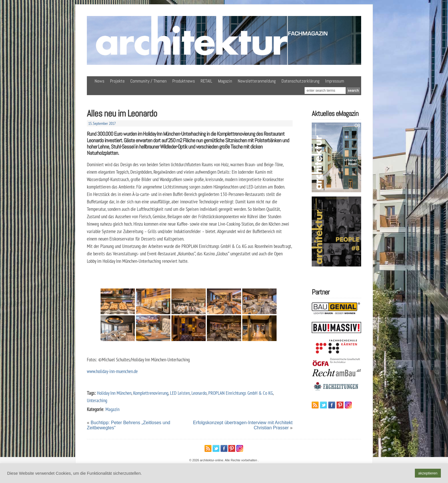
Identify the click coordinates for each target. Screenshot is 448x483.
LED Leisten (180, 393)
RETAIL (206, 81)
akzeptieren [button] (428, 473)
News (99, 81)
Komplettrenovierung (151, 393)
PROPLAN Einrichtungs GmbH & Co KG (241, 393)
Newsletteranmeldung (257, 81)
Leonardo (199, 393)
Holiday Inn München (114, 393)
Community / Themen (148, 81)
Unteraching (97, 400)
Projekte (117, 81)
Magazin (225, 81)
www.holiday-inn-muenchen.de (112, 371)
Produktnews (184, 81)
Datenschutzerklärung (300, 81)
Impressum (335, 81)
